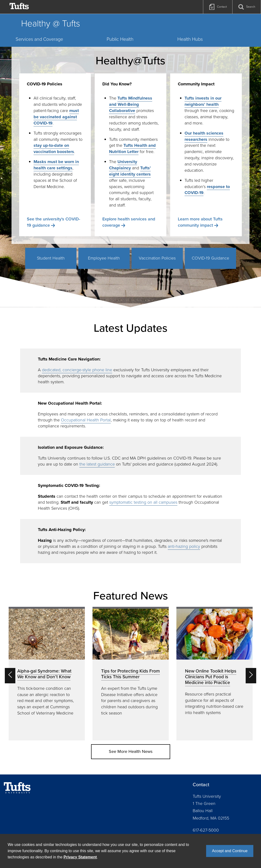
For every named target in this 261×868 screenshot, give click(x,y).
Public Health (120, 39)
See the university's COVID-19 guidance (53, 222)
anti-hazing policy (184, 546)
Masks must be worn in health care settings (56, 165)
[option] (47, 673)
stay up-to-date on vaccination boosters (54, 148)
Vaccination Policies (157, 258)
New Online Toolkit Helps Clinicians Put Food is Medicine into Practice (211, 677)
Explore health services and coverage (129, 222)
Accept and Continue (230, 851)
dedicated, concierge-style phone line (77, 370)
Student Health (51, 258)
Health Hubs (190, 39)
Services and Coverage (39, 39)
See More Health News (131, 751)
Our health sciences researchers (204, 136)
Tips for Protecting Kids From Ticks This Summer (130, 674)
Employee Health (104, 258)
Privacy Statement (80, 857)
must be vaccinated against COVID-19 (56, 117)
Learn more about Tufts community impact (200, 222)
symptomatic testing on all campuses (143, 502)
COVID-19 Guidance (210, 258)
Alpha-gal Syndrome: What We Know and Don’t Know (44, 674)
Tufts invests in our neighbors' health (203, 101)
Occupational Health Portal (86, 420)
